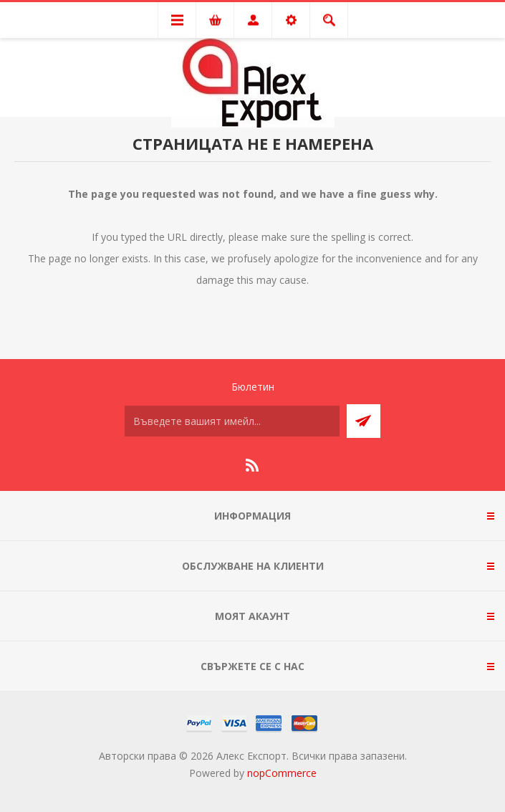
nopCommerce (282, 773)
